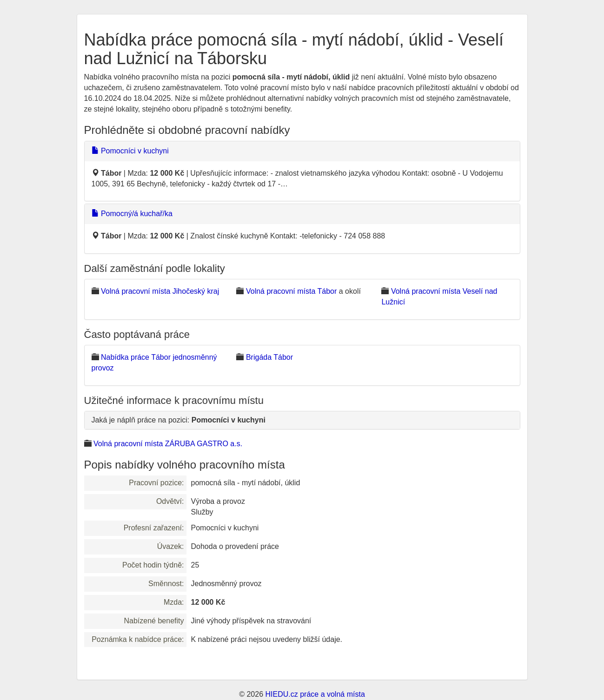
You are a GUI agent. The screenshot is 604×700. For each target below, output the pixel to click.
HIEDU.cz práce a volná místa (315, 694)
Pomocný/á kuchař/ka (132, 214)
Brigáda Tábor (269, 357)
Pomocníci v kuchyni (130, 151)
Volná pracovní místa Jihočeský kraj (160, 291)
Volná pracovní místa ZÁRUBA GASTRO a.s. (168, 444)
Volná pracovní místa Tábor (291, 291)
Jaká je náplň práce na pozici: (179, 420)
